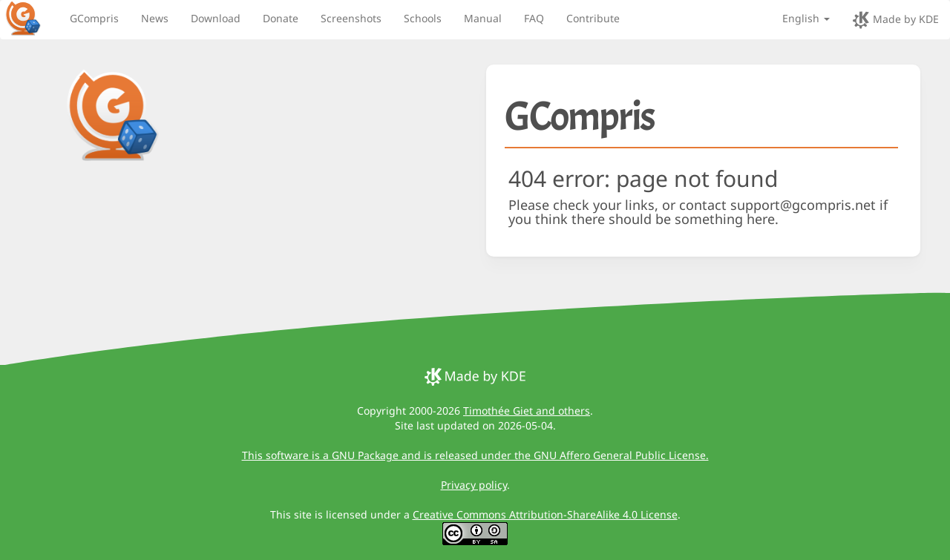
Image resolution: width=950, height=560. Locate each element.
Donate (281, 18)
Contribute (593, 18)
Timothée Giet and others (527, 411)
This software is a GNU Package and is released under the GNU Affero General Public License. (475, 455)
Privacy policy (474, 485)
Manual (483, 18)
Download (216, 18)
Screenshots (351, 18)
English (806, 18)
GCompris (94, 18)
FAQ (534, 18)
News (155, 18)
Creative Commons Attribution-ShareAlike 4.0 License (545, 514)
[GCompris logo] (32, 18)
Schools (423, 18)
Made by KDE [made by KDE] (895, 20)
